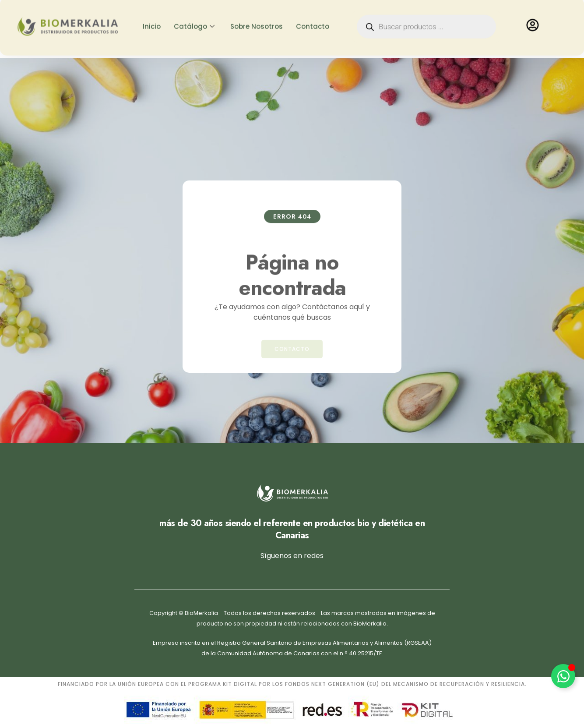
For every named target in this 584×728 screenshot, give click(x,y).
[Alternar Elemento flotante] (563, 676)
